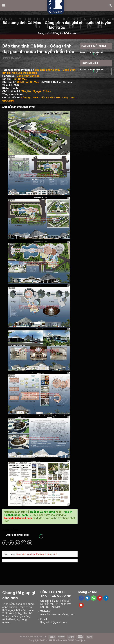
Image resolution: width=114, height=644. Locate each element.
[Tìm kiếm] (110, 5)
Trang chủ (43, 33)
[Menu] (4, 5)
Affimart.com (40, 636)
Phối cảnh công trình (47, 554)
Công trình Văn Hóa (26, 554)
